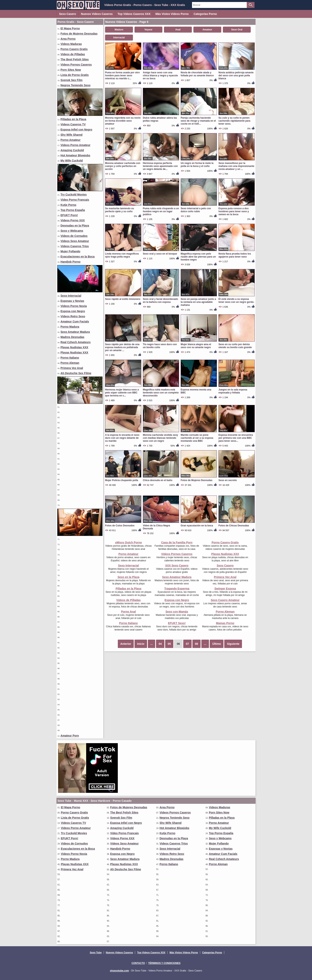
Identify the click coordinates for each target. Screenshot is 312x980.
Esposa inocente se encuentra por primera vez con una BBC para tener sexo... (236, 438)
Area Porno (68, 39)
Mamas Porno (225, 623)
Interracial (119, 38)
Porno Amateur (71, 140)
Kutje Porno (68, 205)
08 (197, 644)
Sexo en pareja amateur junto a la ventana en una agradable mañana (198, 302)
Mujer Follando (70, 251)
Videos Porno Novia (74, 306)
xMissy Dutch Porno (128, 542)
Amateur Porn (70, 736)
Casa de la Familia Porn (177, 542)
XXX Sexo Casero (177, 566)
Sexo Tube (96, 953)
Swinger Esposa (225, 589)
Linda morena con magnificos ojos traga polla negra (122, 255)
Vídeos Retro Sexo (73, 316)
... (152, 644)
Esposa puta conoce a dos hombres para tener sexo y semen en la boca (234, 211)
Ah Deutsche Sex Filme (76, 373)
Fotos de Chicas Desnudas (234, 526)
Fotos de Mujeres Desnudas (79, 34)
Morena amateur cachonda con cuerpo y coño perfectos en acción (123, 166)
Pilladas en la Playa (73, 119)
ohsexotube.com (119, 971)
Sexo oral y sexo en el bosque (160, 254)
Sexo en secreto (228, 480)
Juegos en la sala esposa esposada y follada (233, 391)
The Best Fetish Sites (75, 59)
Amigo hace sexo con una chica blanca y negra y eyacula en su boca (160, 76)
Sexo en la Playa (129, 577)
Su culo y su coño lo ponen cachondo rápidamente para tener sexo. (234, 121)
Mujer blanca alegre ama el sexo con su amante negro (196, 346)
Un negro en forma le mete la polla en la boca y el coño (197, 165)
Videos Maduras (71, 44)
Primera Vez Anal (72, 368)
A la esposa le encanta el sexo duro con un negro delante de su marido (122, 438)
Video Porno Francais (75, 200)
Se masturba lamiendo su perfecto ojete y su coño (119, 210)
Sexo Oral (237, 30)
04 (160, 644)
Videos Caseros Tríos (75, 246)
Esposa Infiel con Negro (76, 130)
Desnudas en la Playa (75, 226)
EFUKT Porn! (69, 215)
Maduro (119, 30)
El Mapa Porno (70, 28)
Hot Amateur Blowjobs (75, 155)
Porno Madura (70, 327)
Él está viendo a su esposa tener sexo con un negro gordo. (236, 301)
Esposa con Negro (73, 311)
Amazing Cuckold (72, 150)
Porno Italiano (70, 358)
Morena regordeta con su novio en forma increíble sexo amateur (123, 121)
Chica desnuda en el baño (158, 480)
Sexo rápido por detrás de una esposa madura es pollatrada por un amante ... (122, 347)
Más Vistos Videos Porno (172, 14)
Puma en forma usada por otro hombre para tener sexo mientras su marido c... (122, 76)
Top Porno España (73, 210)
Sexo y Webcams (72, 231)
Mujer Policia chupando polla (122, 480)
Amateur (207, 30)
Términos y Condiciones (164, 963)
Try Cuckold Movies (74, 195)
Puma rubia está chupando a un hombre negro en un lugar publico (161, 211)
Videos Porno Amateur (75, 145)
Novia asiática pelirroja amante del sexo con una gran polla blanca (236, 76)
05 (169, 644)
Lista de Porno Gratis (75, 75)
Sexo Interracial (71, 296)
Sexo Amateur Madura (75, 332)
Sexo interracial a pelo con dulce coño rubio (196, 210)
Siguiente (233, 644)
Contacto (138, 963)
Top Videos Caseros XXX (134, 14)
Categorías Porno (205, 14)
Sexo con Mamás (177, 612)
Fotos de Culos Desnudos (120, 526)
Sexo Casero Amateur (225, 600)
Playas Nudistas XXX (74, 347)
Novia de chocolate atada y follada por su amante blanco (197, 74)
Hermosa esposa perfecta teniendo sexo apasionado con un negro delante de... (160, 166)
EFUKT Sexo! (177, 623)
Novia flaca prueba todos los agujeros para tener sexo (235, 255)
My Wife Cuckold (72, 161)
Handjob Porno (70, 262)
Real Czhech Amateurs (76, 342)
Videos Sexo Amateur (75, 241)
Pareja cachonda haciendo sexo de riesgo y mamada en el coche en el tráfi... (198, 121)
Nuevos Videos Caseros (97, 14)
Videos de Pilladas (73, 54)
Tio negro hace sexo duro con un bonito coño (160, 346)
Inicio (141, 644)
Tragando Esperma (177, 589)
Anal (178, 30)
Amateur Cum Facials (75, 322)
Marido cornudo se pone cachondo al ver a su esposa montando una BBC (197, 438)
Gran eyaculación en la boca (197, 526)
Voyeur (148, 30)
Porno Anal (128, 612)
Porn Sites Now (71, 70)
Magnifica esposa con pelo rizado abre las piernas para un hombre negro (198, 257)
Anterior (126, 644)
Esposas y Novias (72, 301)
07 (187, 644)
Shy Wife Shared (71, 135)
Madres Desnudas (72, 337)
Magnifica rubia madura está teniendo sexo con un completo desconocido (161, 393)
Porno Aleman (70, 363)
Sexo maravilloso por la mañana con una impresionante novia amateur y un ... (236, 166)
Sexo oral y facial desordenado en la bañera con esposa (160, 301)
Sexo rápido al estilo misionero (123, 299)
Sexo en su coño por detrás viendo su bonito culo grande (235, 346)
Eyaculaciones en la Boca (78, 257)
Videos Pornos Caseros (76, 65)
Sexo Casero (68, 14)
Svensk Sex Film (72, 80)
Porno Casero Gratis (74, 49)
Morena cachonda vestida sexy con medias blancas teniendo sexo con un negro (160, 438)
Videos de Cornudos (74, 236)
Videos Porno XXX (73, 220)
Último (217, 644)
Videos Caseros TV (73, 124)
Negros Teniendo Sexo (76, 85)
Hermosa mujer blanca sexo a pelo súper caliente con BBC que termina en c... (122, 393)
